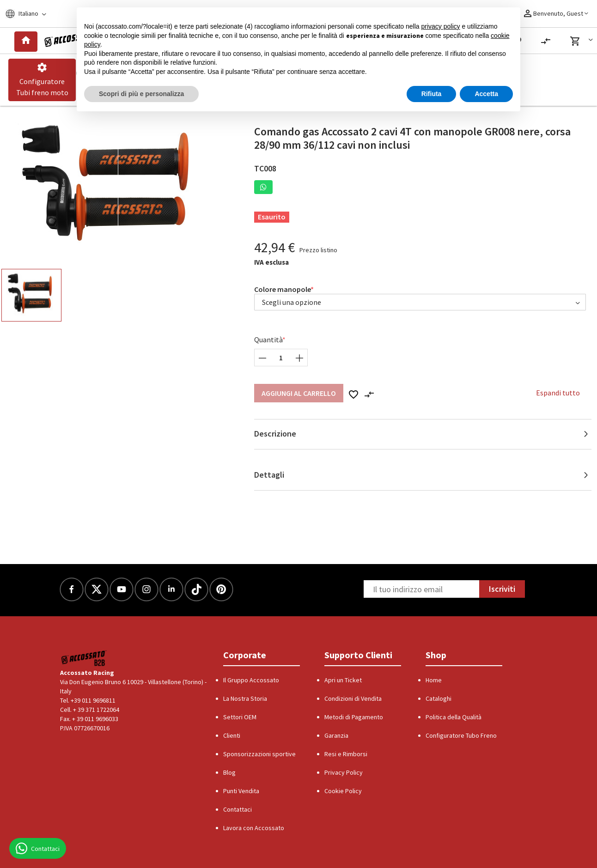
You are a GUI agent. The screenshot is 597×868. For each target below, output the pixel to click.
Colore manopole (283, 289)
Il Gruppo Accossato (251, 680)
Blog (229, 772)
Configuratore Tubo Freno (461, 735)
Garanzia (336, 735)
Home (434, 680)
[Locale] (32, 14)
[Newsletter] (421, 589)
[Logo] (69, 41)
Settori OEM (240, 717)
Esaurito (272, 217)
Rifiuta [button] (432, 94)
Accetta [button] (486, 94)
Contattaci (238, 809)
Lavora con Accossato (254, 828)
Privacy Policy (344, 772)
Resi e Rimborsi (346, 754)
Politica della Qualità (454, 717)
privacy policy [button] (441, 26)
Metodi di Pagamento (354, 717)
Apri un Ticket (343, 680)
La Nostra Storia (245, 698)
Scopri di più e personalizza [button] (141, 94)
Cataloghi (439, 698)
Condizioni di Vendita (353, 698)
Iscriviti (502, 589)
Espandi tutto (558, 393)
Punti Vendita (241, 791)
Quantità (268, 340)
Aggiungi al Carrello (299, 393)
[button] (583, 41)
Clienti (232, 735)
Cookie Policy (343, 791)
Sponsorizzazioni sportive (259, 754)
